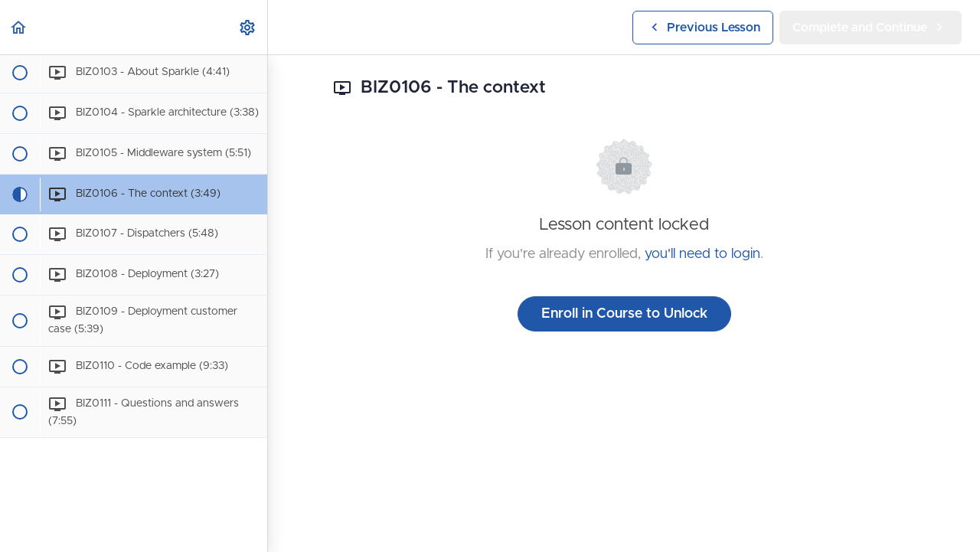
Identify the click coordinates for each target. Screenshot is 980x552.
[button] (19, 27)
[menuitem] (248, 27)
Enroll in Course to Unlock (624, 314)
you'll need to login (702, 254)
